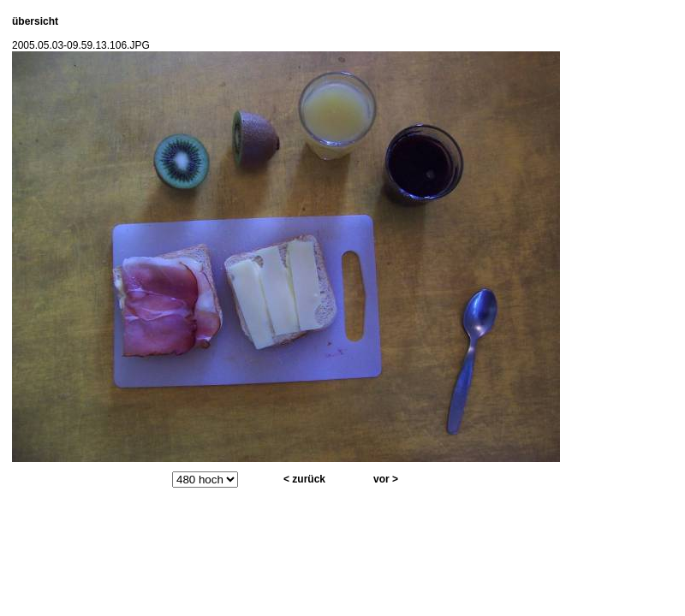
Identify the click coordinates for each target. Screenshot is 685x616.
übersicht (35, 21)
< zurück (304, 479)
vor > (386, 479)
